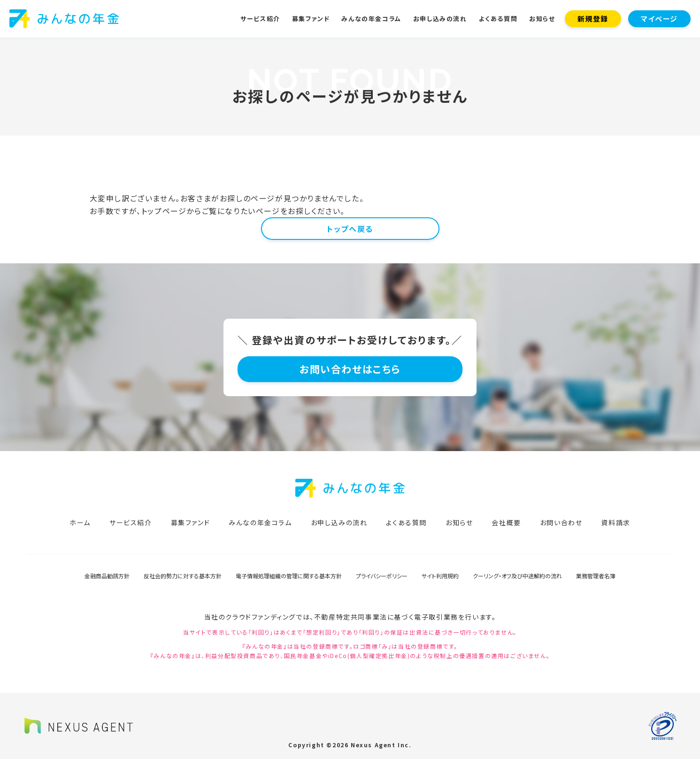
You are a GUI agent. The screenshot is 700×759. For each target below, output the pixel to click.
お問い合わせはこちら (350, 369)
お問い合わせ (561, 522)
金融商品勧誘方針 (107, 576)
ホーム (80, 522)
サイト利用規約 (440, 576)
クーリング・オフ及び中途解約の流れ (517, 576)
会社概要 (506, 522)
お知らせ (542, 19)
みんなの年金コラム (371, 19)
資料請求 (615, 522)
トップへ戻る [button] (350, 229)
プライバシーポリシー (382, 576)
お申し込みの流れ (440, 19)
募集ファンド (311, 19)
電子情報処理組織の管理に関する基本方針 (289, 576)
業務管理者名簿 (596, 576)
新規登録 (593, 19)
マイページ (659, 19)
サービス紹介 (260, 19)
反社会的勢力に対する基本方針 (183, 576)
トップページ (164, 211)
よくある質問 (498, 19)
